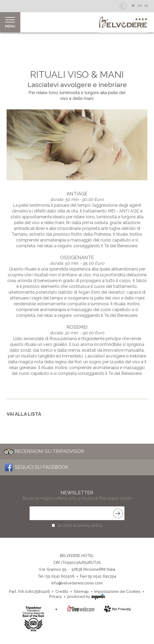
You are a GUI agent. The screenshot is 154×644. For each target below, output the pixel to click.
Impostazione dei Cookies (117, 592)
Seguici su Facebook (36, 467)
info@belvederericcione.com (77, 583)
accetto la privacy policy (80, 525)
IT (133, 6)
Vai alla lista (24, 414)
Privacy (56, 597)
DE (146, 6)
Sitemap (81, 592)
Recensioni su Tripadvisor (44, 451)
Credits (62, 592)
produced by (86, 596)
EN (140, 6)
